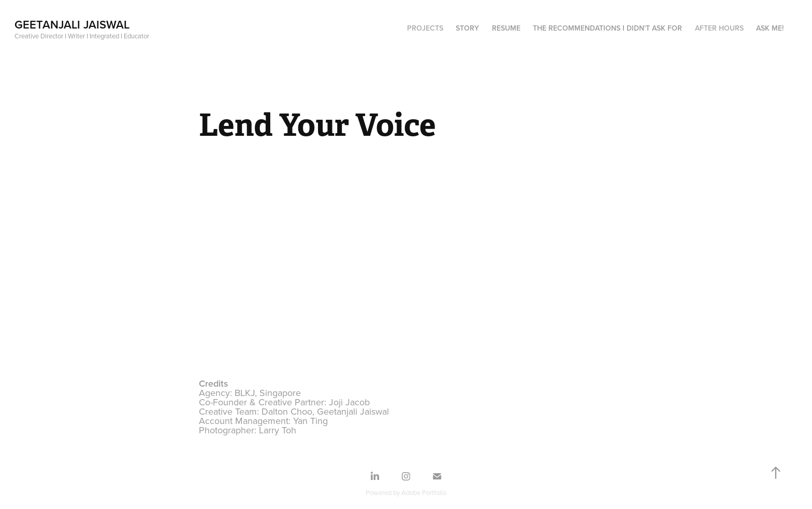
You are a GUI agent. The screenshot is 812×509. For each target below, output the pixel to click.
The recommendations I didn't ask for (607, 28)
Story (467, 28)
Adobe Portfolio (424, 492)
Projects (425, 28)
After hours (719, 28)
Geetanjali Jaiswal (72, 24)
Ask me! (770, 28)
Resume (506, 28)
